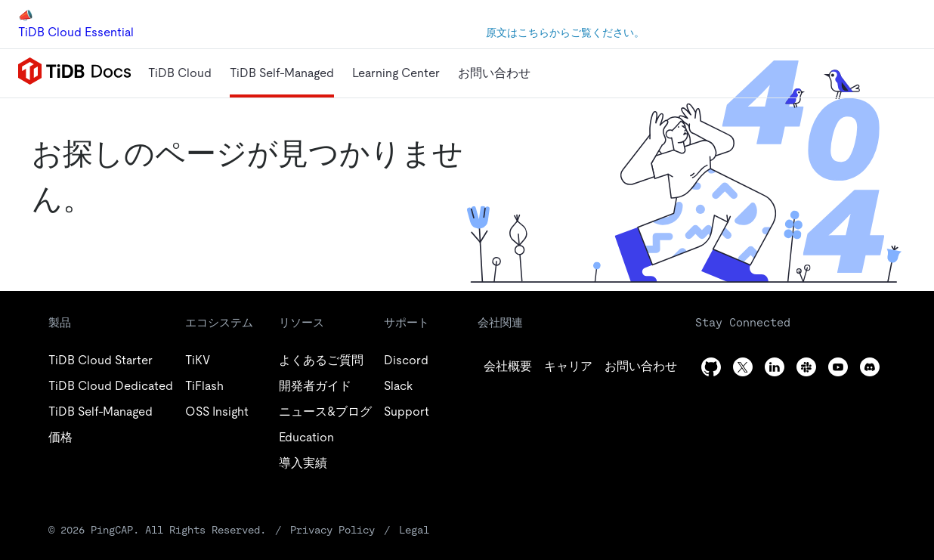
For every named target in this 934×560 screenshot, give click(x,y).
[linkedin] (641, 367)
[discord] (870, 367)
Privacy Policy (332, 530)
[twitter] (568, 367)
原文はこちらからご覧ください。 (565, 32)
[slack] (806, 367)
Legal (414, 530)
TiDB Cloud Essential (76, 32)
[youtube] (838, 367)
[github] (508, 367)
